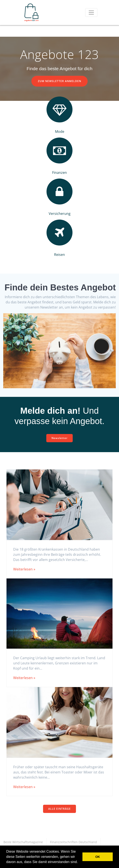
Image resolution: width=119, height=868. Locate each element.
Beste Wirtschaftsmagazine (23, 842)
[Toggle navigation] (91, 13)
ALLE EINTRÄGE (59, 809)
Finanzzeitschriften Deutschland (73, 842)
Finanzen (59, 173)
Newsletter (59, 438)
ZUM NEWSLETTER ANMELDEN (59, 81)
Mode (60, 131)
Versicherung (60, 214)
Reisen (59, 255)
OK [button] (98, 857)
